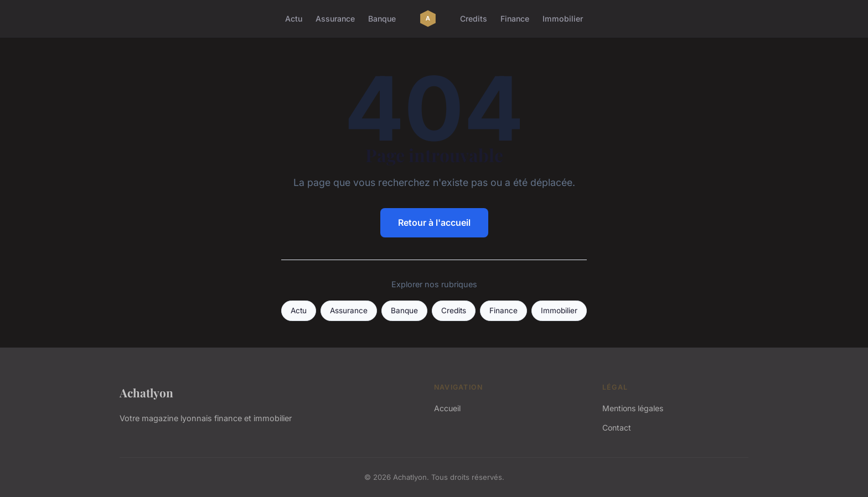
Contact (617, 428)
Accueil (447, 408)
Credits (474, 19)
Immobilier (563, 19)
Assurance (335, 19)
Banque (382, 19)
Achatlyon (146, 392)
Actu (294, 19)
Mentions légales (633, 408)
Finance (515, 19)
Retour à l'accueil (434, 222)
